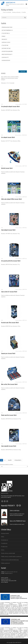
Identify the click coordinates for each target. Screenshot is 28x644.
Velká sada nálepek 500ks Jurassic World (11, 199)
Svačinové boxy (6, 60)
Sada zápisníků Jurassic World (9, 446)
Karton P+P (11, 2)
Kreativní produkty (7, 54)
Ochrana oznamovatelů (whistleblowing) (10, 560)
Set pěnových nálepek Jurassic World (10, 106)
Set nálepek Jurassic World (8, 137)
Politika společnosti (5, 563)
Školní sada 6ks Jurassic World (9, 415)
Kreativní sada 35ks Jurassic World (10, 323)
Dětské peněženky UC (7, 30)
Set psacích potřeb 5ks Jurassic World (11, 261)
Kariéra (3, 550)
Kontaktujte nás (5, 540)
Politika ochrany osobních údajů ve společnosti (11, 557)
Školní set (5, 39)
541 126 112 (14, 572)
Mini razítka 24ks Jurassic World (9, 384)
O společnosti (4, 543)
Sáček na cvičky (6, 42)
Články (3, 537)
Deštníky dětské (6, 48)
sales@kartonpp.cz (8, 573)
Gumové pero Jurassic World (8, 353)
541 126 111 (8, 572)
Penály (4, 36)
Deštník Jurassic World (7, 168)
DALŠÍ (10, 460)
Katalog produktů (5, 533)
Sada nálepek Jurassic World (8, 230)
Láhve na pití (5, 57)
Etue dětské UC (6, 33)
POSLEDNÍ (18, 460)
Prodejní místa (4, 547)
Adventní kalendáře (7, 51)
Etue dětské (5, 45)
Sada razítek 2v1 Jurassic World (9, 292)
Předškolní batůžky (7, 27)
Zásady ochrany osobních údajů (8, 553)
